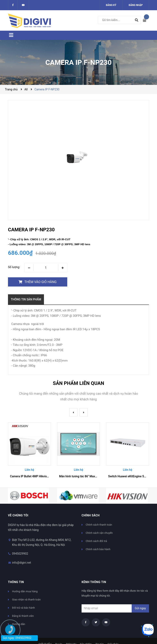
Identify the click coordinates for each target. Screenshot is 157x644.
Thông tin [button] (16, 582)
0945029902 (20, 554)
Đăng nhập (136, 5)
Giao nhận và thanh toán (26, 600)
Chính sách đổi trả (96, 541)
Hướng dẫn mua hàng (25, 591)
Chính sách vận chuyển (99, 533)
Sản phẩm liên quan (78, 383)
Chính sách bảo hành (98, 549)
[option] (29, 452)
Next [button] (84, 412)
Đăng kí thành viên (23, 616)
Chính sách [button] (91, 515)
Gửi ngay (140, 608)
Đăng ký (111, 5)
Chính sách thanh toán (99, 525)
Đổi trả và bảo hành (23, 608)
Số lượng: (14, 267)
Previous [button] (73, 412)
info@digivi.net (22, 563)
